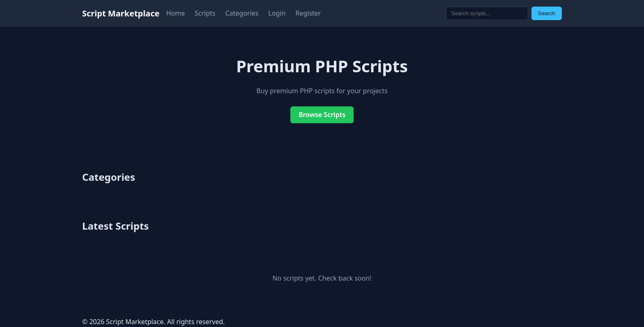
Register (308, 13)
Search (547, 13)
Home (175, 13)
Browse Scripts (322, 115)
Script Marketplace (121, 13)
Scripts (205, 13)
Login (277, 13)
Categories (242, 13)
